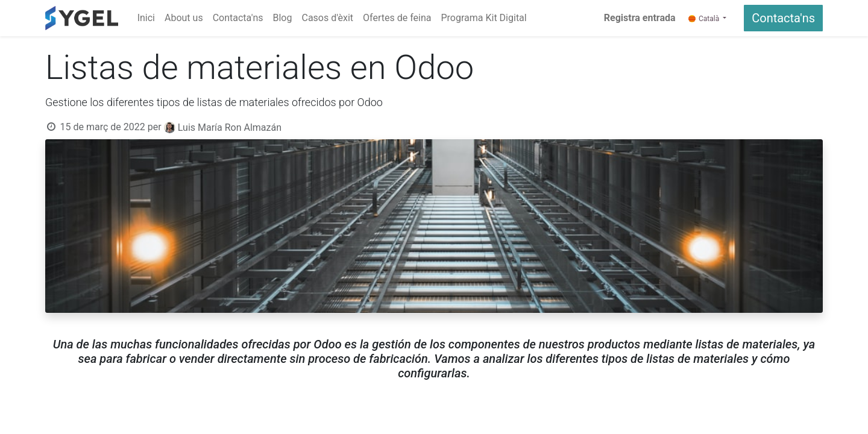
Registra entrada (640, 18)
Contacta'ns (783, 18)
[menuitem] (146, 18)
